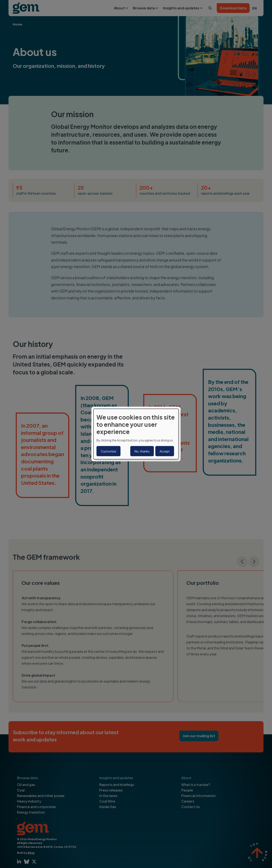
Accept (165, 451)
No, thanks (142, 451)
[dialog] (136, 434)
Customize (108, 451)
